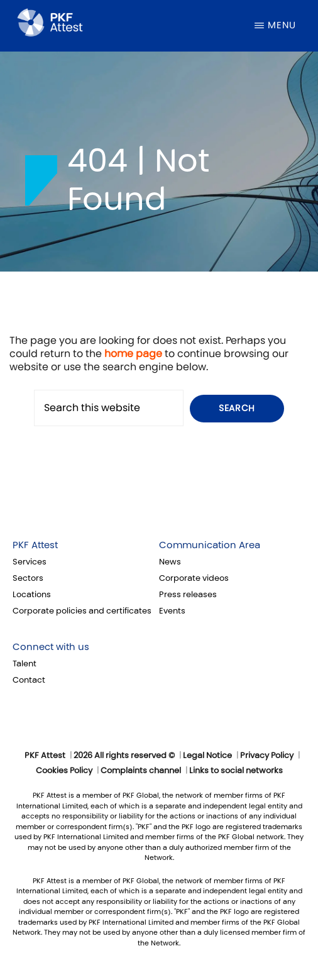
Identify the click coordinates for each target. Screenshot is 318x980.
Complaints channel (141, 771)
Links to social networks (236, 771)
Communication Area (210, 545)
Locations (32, 595)
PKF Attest (35, 545)
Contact (29, 680)
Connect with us (51, 647)
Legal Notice (207, 756)
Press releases (188, 595)
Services (30, 562)
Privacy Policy (267, 756)
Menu (282, 25)
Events (172, 611)
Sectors (28, 578)
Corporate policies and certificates (82, 611)
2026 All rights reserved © (124, 756)
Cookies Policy (64, 771)
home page (133, 354)
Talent (25, 664)
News (170, 562)
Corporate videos (194, 578)
